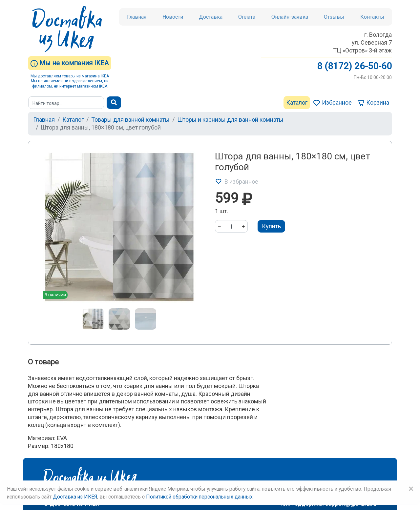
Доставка (211, 17)
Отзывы (334, 17)
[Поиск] (66, 103)
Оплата (247, 17)
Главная (137, 17)
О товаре (43, 362)
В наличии (55, 295)
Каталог (297, 102)
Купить (271, 226)
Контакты (372, 17)
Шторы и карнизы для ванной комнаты (230, 120)
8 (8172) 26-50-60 (354, 66)
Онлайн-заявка (290, 17)
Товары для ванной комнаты (130, 120)
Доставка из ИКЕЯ (75, 497)
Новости (173, 17)
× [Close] (411, 489)
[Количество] (231, 226)
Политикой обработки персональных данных (199, 497)
